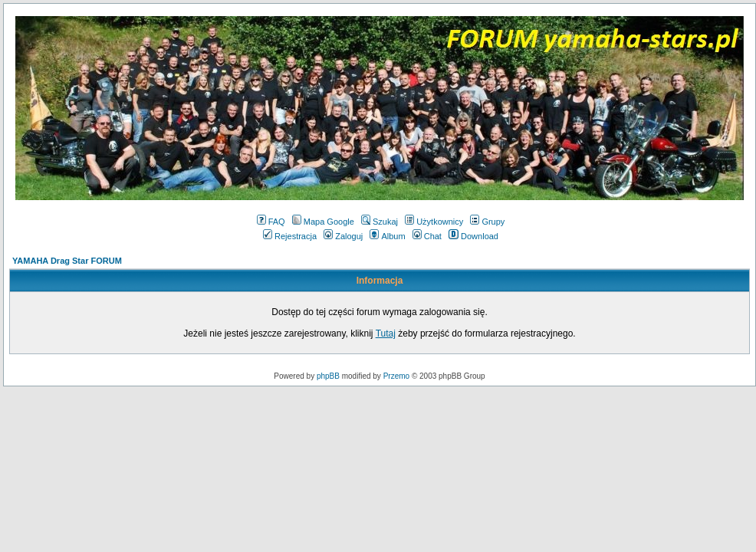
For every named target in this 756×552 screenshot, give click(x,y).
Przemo (396, 376)
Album (387, 236)
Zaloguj (343, 236)
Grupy (487, 222)
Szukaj (380, 222)
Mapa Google (323, 222)
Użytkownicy (434, 222)
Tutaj (386, 333)
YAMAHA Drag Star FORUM (67, 261)
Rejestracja (290, 236)
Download (473, 236)
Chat (427, 236)
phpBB (328, 376)
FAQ (271, 222)
